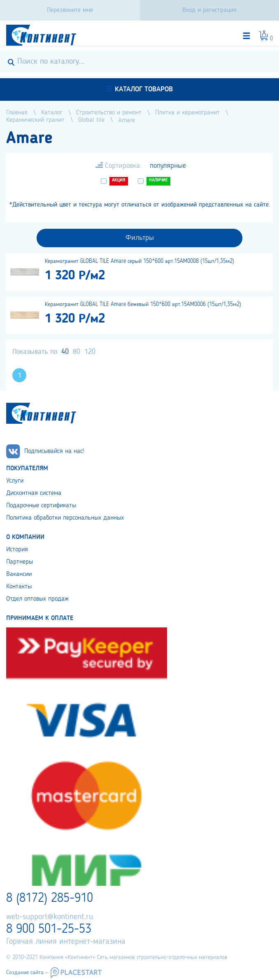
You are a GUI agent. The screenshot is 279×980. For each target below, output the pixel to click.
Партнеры (20, 562)
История (17, 550)
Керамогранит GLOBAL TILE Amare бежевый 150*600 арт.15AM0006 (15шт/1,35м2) (143, 304)
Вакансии (19, 574)
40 (65, 352)
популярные (168, 166)
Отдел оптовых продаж (37, 599)
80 (77, 352)
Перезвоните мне (70, 10)
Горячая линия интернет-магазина (66, 942)
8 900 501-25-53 (49, 929)
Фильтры (140, 238)
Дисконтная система (34, 493)
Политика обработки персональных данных (65, 518)
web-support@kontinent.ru (50, 917)
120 (90, 352)
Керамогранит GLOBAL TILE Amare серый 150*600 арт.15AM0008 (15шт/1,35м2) (139, 261)
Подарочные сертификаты (41, 506)
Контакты (19, 587)
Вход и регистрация (209, 10)
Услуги (15, 481)
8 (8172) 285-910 (50, 899)
